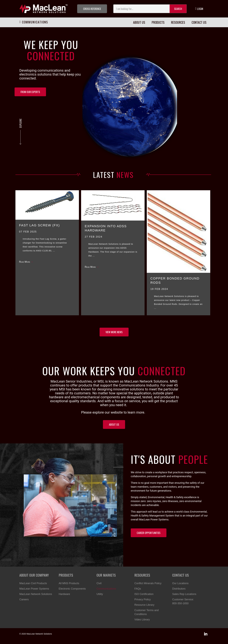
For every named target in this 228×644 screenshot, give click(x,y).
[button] (92, 9)
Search (178, 9)
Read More (26, 262)
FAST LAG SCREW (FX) (39, 225)
